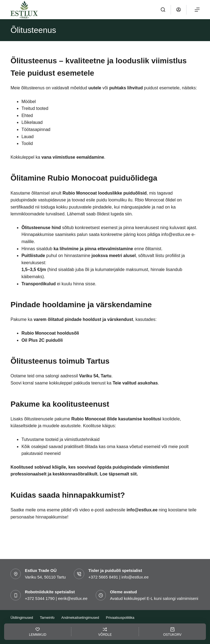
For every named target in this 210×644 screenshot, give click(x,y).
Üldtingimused (22, 618)
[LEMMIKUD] (38, 632)
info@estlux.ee (142, 510)
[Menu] (197, 10)
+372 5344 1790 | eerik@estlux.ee (56, 598)
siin (128, 214)
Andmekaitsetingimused (80, 618)
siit (134, 474)
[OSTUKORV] (172, 632)
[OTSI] (163, 10)
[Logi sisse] (179, 10)
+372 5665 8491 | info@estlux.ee (119, 577)
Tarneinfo (47, 618)
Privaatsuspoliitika (120, 618)
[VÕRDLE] (105, 632)
